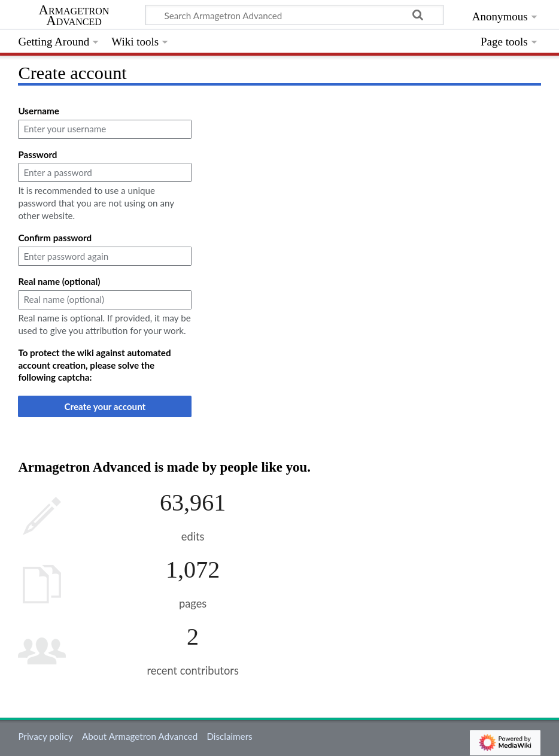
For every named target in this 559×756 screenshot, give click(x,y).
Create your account (105, 406)
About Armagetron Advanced (140, 736)
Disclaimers (229, 736)
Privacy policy (45, 736)
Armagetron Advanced (74, 16)
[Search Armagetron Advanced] (294, 15)
